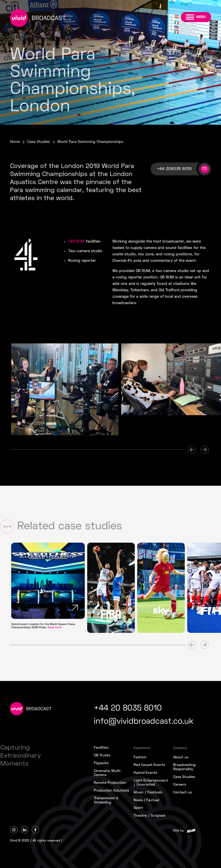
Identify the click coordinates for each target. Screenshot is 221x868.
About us (181, 757)
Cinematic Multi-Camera (108, 773)
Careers (180, 785)
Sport (138, 808)
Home (15, 142)
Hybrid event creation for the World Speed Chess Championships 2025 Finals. (43, 626)
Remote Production (110, 783)
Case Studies (39, 142)
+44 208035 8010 (174, 169)
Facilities (101, 748)
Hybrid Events (145, 773)
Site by (179, 831)
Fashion (140, 757)
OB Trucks (102, 755)
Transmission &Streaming (106, 800)
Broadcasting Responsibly (184, 767)
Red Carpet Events (149, 765)
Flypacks (101, 763)
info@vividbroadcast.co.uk (144, 722)
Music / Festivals (148, 793)
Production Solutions (111, 791)
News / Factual (146, 800)
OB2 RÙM (76, 242)
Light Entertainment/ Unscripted (151, 783)
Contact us (182, 793)
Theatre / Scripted (149, 816)
